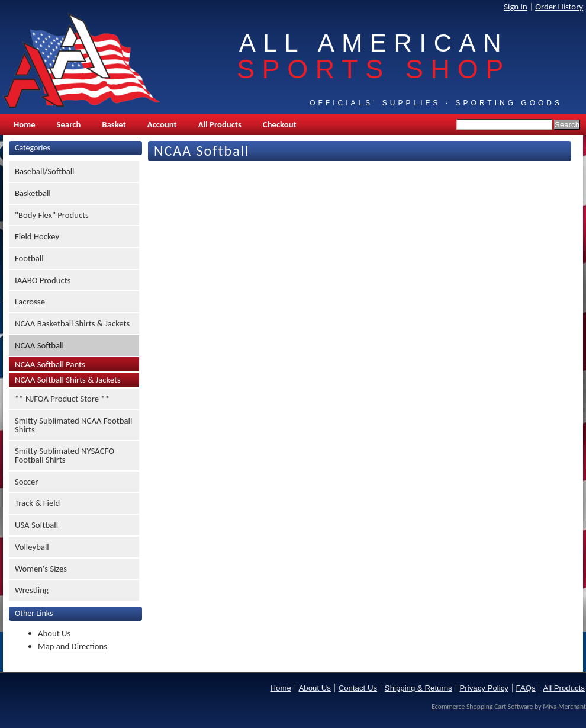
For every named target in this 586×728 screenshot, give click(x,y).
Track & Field (37, 503)
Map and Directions (73, 646)
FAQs (526, 688)
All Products (220, 124)
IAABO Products (43, 280)
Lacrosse (30, 302)
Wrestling (32, 590)
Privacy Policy (484, 688)
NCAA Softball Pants (50, 364)
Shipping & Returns (418, 688)
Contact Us (358, 688)
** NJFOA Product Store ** (62, 399)
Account (162, 124)
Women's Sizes (41, 569)
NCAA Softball (39, 345)
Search (69, 124)
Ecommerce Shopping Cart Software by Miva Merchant (509, 707)
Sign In (516, 7)
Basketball (33, 193)
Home (25, 124)
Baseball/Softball (45, 171)
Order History (559, 7)
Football (29, 258)
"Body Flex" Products (52, 215)
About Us (54, 633)
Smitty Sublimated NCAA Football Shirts (73, 425)
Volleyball (32, 547)
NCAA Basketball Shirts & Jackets (72, 323)
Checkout (280, 124)
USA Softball (36, 525)
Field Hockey (37, 236)
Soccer (26, 482)
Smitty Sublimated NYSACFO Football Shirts (65, 455)
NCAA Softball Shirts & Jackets (68, 380)
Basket (114, 124)
